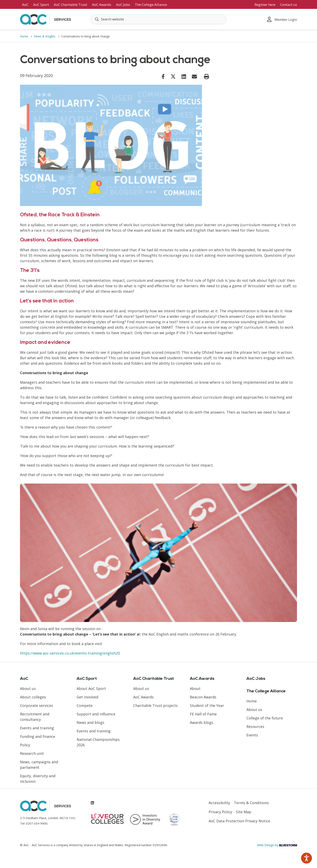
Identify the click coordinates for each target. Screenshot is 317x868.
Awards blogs (202, 722)
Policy (25, 745)
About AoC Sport (91, 688)
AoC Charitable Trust (70, 5)
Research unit (32, 753)
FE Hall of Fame (203, 714)
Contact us (289, 5)
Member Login (282, 19)
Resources (255, 727)
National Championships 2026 (98, 742)
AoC (25, 5)
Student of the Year (207, 705)
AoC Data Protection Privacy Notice (239, 821)
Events (252, 735)
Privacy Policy (220, 812)
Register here (265, 5)
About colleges (33, 697)
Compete (85, 705)
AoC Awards (102, 5)
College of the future (265, 718)
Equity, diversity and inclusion (38, 779)
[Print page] (207, 77)
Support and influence (96, 714)
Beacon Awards (203, 697)
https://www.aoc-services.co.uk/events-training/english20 (70, 653)
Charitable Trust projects (155, 705)
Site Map (244, 812)
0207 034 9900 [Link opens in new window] (37, 823)
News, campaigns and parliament (39, 765)
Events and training (37, 728)
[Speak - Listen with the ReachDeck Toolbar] (306, 858)
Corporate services (36, 705)
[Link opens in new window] (163, 76)
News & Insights (45, 36)
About (195, 688)
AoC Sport (41, 5)
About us (28, 688)
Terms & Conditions (251, 803)
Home (24, 36)
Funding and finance (38, 736)
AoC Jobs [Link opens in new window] (123, 5)
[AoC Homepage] (45, 19)
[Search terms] (158, 19)
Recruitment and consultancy (35, 717)
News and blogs (90, 722)
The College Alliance (151, 5)
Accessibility (219, 803)
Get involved (87, 697)
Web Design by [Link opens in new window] (277, 845)
